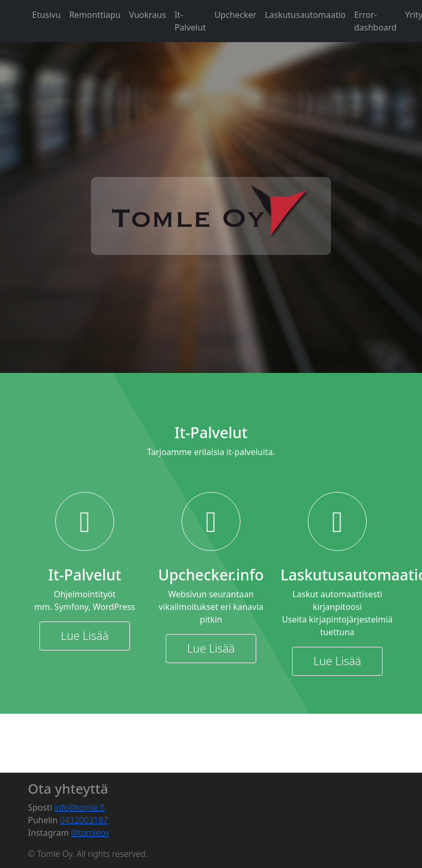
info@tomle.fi (79, 807)
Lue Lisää (85, 635)
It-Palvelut (190, 21)
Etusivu (46, 15)
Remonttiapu (95, 15)
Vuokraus (147, 15)
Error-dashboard (375, 21)
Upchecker (235, 15)
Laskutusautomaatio (305, 15)
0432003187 (84, 820)
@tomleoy (90, 833)
